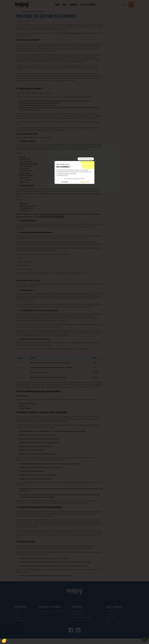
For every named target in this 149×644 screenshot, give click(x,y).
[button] (4, 641)
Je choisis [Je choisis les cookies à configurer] (65, 182)
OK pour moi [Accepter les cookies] (85, 182)
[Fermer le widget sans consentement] (86, 159)
